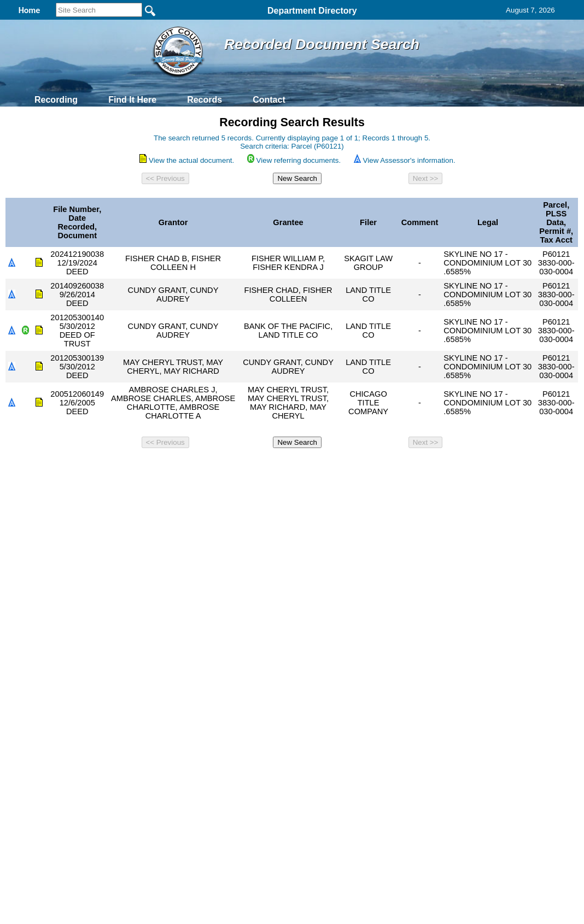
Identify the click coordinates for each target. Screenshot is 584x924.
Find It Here (132, 100)
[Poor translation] (40, 648)
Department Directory (312, 11)
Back (143, 467)
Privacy (288, 467)
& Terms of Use (328, 467)
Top (110, 467)
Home (186, 467)
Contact (269, 100)
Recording (56, 100)
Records (205, 100)
